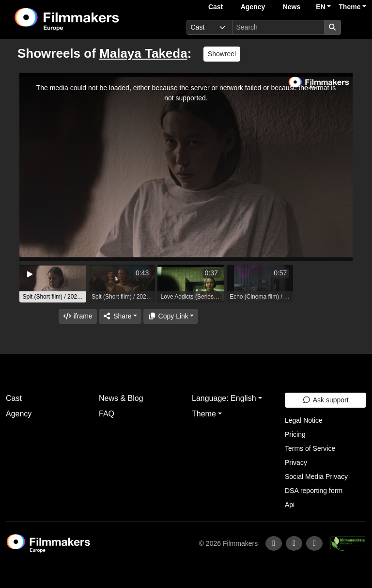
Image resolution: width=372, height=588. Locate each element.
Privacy (296, 462)
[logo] (91, 19)
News (292, 7)
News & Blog (121, 398)
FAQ (107, 414)
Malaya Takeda (143, 53)
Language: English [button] (224, 398)
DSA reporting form (314, 491)
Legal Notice (304, 420)
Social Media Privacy (316, 477)
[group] (53, 284)
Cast (216, 7)
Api (290, 505)
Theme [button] (349, 7)
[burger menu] (356, 27)
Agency (253, 7)
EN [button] (320, 7)
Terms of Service (310, 448)
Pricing (295, 434)
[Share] (120, 316)
